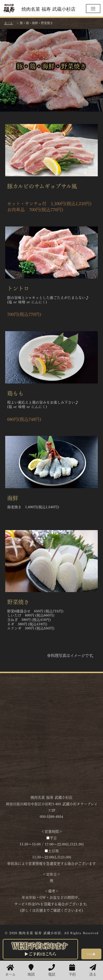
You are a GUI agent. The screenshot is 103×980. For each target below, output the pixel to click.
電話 (52, 970)
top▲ (91, 954)
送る (93, 970)
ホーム (10, 970)
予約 (72, 970)
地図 (31, 970)
